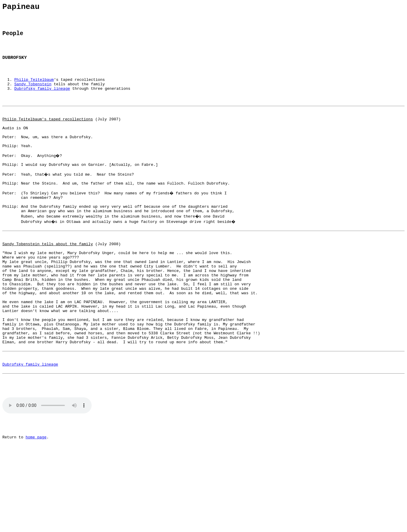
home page (36, 504)
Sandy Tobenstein (33, 95)
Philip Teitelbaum (34, 89)
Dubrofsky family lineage (42, 100)
